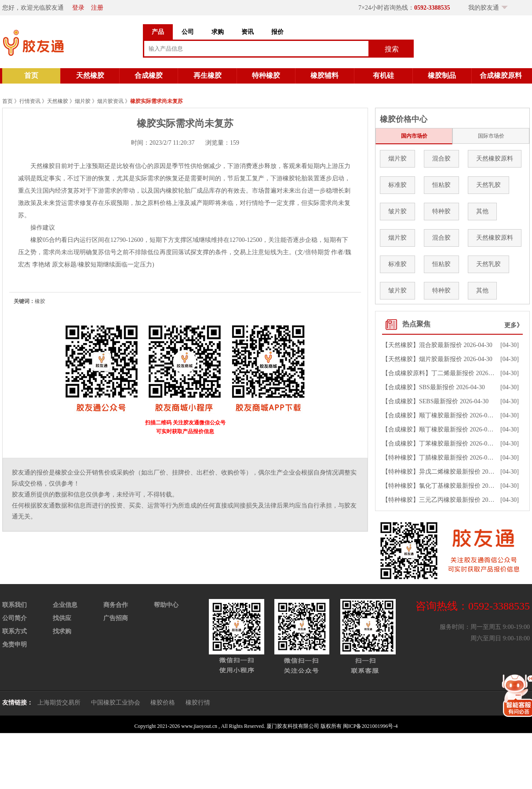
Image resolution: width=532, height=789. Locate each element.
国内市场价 (414, 136)
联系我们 (15, 605)
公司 (188, 32)
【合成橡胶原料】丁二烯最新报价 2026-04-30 (443, 373)
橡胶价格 (163, 703)
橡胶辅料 (324, 75)
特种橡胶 (266, 75)
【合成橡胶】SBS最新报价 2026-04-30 (434, 387)
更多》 (514, 325)
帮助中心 (166, 605)
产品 (158, 32)
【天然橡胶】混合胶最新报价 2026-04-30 (437, 345)
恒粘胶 (441, 185)
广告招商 (116, 618)
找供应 (62, 618)
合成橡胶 (149, 75)
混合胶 (441, 159)
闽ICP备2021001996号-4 (370, 726)
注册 (97, 8)
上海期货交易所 (59, 703)
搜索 (392, 49)
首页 (31, 75)
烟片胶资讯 (110, 101)
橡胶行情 (198, 703)
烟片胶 (83, 101)
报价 (277, 32)
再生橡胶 (208, 75)
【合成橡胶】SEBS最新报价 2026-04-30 (435, 401)
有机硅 (383, 75)
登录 (78, 8)
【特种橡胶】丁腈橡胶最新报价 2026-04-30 (440, 458)
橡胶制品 (442, 75)
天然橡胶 (90, 75)
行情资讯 (30, 101)
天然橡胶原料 (495, 159)
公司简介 (15, 618)
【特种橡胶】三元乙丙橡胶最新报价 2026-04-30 (446, 500)
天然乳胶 (488, 185)
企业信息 (65, 605)
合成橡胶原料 (501, 75)
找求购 (62, 631)
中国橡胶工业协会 (116, 703)
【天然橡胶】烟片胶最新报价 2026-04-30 (437, 359)
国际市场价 (491, 136)
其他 (482, 211)
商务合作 (116, 605)
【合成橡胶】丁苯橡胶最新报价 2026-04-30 (440, 444)
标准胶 (397, 185)
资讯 (248, 32)
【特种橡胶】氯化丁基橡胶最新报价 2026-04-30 (446, 486)
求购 (218, 32)
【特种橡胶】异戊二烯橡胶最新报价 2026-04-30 (446, 472)
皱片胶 (397, 211)
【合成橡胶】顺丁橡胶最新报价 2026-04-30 (440, 415)
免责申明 (15, 645)
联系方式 (15, 631)
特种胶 (441, 211)
